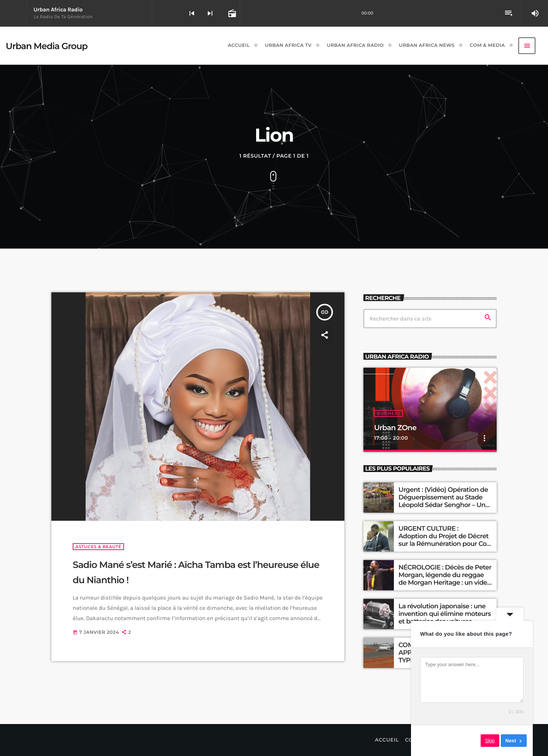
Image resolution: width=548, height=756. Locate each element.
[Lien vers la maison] (47, 46)
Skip (490, 741)
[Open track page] (231, 13)
